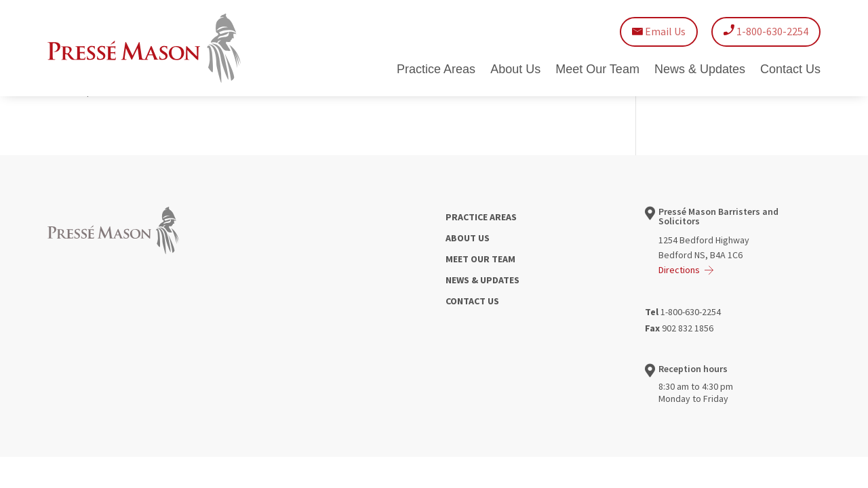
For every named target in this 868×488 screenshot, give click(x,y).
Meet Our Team (597, 70)
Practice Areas (436, 70)
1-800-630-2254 (766, 31)
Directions (679, 270)
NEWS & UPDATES (482, 280)
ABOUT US (468, 238)
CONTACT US (472, 301)
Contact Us (790, 70)
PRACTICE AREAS (481, 217)
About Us (515, 70)
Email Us (659, 31)
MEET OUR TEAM (480, 259)
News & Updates (700, 70)
